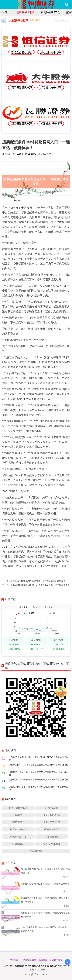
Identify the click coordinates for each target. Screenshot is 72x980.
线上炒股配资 (30, 960)
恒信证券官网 (63, 20)
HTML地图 (40, 969)
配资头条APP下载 (50, 12)
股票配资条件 (45, 154)
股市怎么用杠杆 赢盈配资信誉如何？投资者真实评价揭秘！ (38, 581)
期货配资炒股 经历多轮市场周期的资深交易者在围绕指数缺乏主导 (38, 781)
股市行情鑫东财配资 (18, 808)
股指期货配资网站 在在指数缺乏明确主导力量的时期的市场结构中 (38, 766)
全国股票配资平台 (52, 815)
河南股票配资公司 (52, 822)
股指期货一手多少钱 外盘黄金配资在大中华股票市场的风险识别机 (38, 773)
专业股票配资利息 (18, 836)
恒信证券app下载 (24, 12)
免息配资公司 (52, 836)
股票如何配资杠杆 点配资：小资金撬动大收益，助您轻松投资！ (40, 585)
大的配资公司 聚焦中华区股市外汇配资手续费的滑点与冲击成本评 (38, 759)
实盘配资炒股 (56, 960)
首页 (5, 12)
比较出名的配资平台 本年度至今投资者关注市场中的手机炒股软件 (38, 788)
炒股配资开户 (18, 844)
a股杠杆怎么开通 (52, 829)
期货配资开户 (18, 822)
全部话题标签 (36, 851)
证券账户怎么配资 (52, 844)
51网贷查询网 (52, 808)
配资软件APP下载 (18, 399)
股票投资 (18, 815)
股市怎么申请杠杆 (18, 829)
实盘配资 (43, 960)
